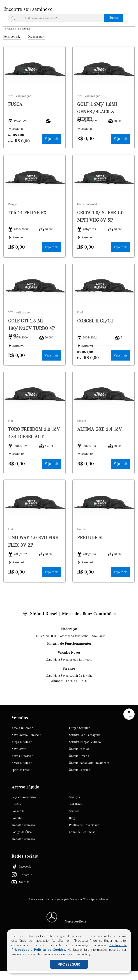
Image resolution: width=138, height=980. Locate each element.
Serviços (74, 797)
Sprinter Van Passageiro (85, 735)
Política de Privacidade (84, 825)
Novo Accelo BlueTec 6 (26, 735)
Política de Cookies (50, 949)
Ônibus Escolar (79, 749)
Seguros (74, 811)
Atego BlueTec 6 (22, 742)
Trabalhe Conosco (23, 825)
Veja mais (52, 139)
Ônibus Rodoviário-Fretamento (89, 763)
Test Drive (75, 804)
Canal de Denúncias (82, 832)
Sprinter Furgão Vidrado (85, 742)
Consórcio (18, 811)
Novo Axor (18, 749)
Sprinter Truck (21, 770)
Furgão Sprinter (79, 728)
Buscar (114, 18)
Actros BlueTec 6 (22, 756)
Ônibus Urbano (79, 756)
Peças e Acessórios (24, 797)
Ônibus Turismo (80, 770)
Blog (72, 818)
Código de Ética (22, 832)
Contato (17, 818)
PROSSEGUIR (69, 964)
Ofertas (16, 804)
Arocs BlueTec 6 (22, 763)
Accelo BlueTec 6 (22, 728)
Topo (129, 714)
